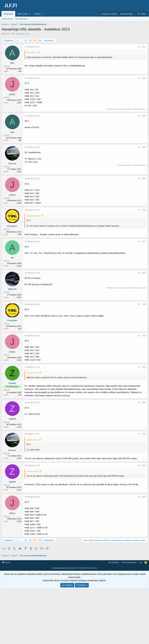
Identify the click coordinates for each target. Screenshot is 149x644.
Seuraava (49, 40)
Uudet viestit (7, 19)
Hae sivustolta (21, 19)
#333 (144, 116)
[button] (30, 14)
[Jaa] (139, 47)
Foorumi (8, 14)
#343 (144, 434)
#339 (144, 304)
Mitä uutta (23, 14)
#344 (144, 465)
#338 (144, 273)
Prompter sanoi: (33, 216)
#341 (144, 367)
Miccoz (7, 34)
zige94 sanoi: (32, 440)
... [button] (21, 40)
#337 (144, 241)
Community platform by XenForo (74, 612)
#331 (144, 47)
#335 (144, 179)
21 (25, 40)
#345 (144, 497)
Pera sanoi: (31, 52)
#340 (144, 336)
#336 (144, 210)
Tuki (140, 607)
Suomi (6, 607)
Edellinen (9, 40)
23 (35, 40)
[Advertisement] (75, 567)
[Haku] (142, 14)
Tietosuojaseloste (129, 607)
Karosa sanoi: (33, 373)
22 (30, 40)
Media (37, 14)
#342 (144, 403)
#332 (144, 78)
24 (40, 40)
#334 (144, 147)
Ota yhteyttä (114, 607)
